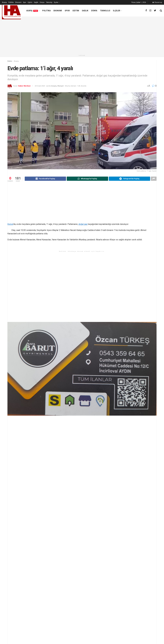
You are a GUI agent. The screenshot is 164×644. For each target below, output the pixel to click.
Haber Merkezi (24, 86)
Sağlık (36, 2)
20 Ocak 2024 (40, 86)
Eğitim (30, 2)
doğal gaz (83, 225)
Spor (25, 2)
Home (10, 61)
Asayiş (4, 2)
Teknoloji (49, 2)
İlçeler (56, 2)
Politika (11, 2)
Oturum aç (157, 2)
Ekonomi (18, 2)
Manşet (60, 86)
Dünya (42, 2)
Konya (10, 225)
